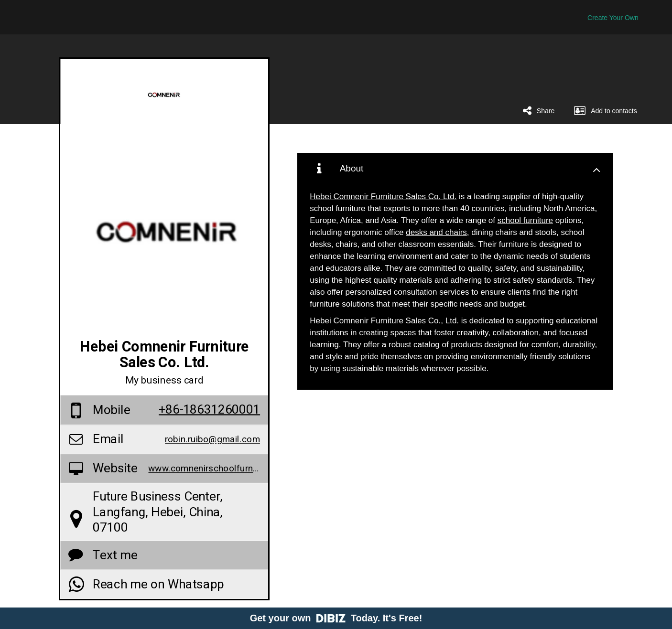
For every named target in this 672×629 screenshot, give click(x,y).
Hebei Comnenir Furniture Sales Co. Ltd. (383, 197)
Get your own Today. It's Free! (336, 618)
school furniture (525, 220)
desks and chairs (436, 232)
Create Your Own (613, 18)
